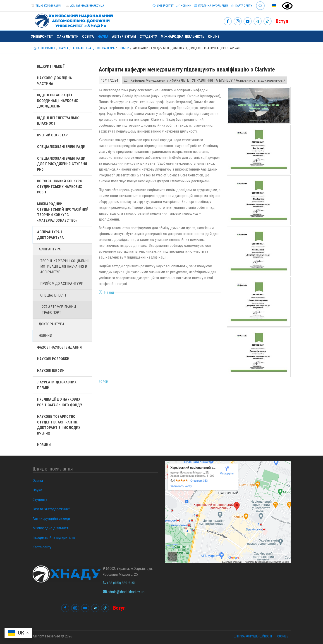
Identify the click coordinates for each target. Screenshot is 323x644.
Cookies (283, 636)
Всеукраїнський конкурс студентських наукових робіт (60, 187)
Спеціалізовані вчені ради (61, 147)
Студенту (148, 37)
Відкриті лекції (51, 66)
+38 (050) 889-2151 (119, 583)
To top (103, 381)
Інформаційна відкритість (54, 537)
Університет (163, 5)
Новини (184, 5)
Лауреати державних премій (57, 385)
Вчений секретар (53, 135)
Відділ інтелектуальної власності (59, 121)
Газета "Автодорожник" (51, 509)
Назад (109, 292)
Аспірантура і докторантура (50, 235)
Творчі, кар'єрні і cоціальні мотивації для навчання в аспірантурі (65, 266)
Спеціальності (53, 295)
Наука (103, 37)
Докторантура (51, 324)
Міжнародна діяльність (183, 37)
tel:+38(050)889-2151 (48, 6)
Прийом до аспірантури (62, 284)
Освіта (88, 37)
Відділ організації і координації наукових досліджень (58, 101)
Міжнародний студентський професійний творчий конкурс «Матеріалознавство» (63, 212)
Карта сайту (242, 5)
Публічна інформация (211, 5)
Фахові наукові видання (59, 347)
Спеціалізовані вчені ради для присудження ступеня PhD (62, 164)
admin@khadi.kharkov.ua (87, 6)
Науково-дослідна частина (55, 81)
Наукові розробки (53, 359)
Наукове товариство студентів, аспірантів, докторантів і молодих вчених (59, 425)
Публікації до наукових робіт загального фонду (60, 402)
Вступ (282, 21)
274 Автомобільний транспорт (59, 310)
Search (260, 6)
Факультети (68, 37)
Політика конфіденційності (252, 636)
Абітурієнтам (124, 37)
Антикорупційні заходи (51, 518)
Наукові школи (51, 371)
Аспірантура (50, 249)
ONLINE (214, 37)
